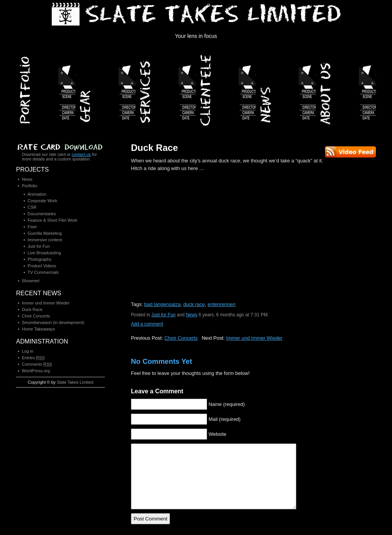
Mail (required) (225, 419)
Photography (39, 259)
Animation (37, 194)
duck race (194, 304)
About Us (347, 88)
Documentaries (42, 214)
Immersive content (45, 240)
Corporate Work (42, 201)
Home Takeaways (38, 329)
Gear (106, 88)
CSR (32, 207)
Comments (37, 364)
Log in (28, 351)
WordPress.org (36, 371)
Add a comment (147, 324)
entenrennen (221, 304)
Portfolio (46, 88)
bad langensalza (163, 304)
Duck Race (154, 148)
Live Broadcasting (44, 253)
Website (218, 434)
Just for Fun (163, 315)
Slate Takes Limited (75, 382)
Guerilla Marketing (45, 233)
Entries (33, 358)
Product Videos (42, 266)
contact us (81, 154)
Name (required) (227, 404)
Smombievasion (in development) (53, 322)
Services (166, 88)
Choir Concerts (181, 338)
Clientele (226, 88)
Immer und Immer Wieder (254, 338)
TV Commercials (43, 272)
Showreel (31, 281)
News (287, 88)
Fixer (32, 227)
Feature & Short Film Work (52, 220)
